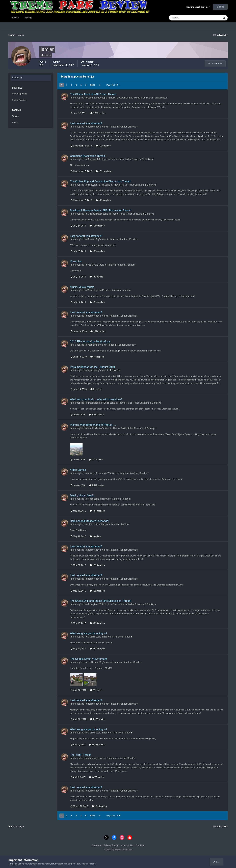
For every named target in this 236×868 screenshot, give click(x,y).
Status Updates (19, 94)
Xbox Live (76, 261)
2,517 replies (97, 485)
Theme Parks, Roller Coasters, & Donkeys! (132, 159)
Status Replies (19, 100)
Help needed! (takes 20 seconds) (89, 521)
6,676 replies (96, 777)
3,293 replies (103, 200)
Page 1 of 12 (113, 85)
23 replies (96, 690)
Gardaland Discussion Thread (87, 156)
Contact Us (127, 846)
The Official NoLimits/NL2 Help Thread (93, 94)
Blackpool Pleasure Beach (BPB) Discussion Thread (101, 210)
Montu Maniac (95, 428)
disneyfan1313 (95, 185)
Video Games (78, 470)
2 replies (96, 389)
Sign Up (220, 7)
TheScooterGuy (95, 662)
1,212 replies (97, 415)
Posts (15, 122)
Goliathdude (94, 98)
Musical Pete (94, 214)
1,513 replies (97, 302)
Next (93, 85)
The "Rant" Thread (81, 755)
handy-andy (93, 370)
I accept (218, 862)
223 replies (96, 460)
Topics (15, 116)
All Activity (17, 78)
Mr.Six (91, 637)
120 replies (96, 277)
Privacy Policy (111, 846)
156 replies (97, 357)
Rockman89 (94, 159)
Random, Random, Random (124, 127)
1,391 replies (103, 171)
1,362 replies (98, 113)
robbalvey (92, 758)
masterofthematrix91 (98, 473)
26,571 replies (98, 649)
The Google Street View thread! (88, 659)
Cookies (140, 846)
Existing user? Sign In (198, 7)
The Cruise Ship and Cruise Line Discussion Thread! (101, 181)
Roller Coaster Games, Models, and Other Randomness (139, 98)
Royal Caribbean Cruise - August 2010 (92, 367)
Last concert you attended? (86, 123)
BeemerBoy (93, 127)
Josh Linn (92, 345)
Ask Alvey (115, 370)
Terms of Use (15, 864)
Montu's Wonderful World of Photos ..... (93, 425)
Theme (96, 846)
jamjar (73, 98)
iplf (89, 524)
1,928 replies (103, 146)
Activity (28, 18)
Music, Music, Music (82, 287)
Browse (15, 18)
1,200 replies (97, 226)
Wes (90, 290)
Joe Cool (92, 265)
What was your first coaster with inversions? (96, 399)
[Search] (184, 18)
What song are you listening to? (89, 633)
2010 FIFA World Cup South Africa (90, 341)
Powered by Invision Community (118, 850)
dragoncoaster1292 (98, 403)
